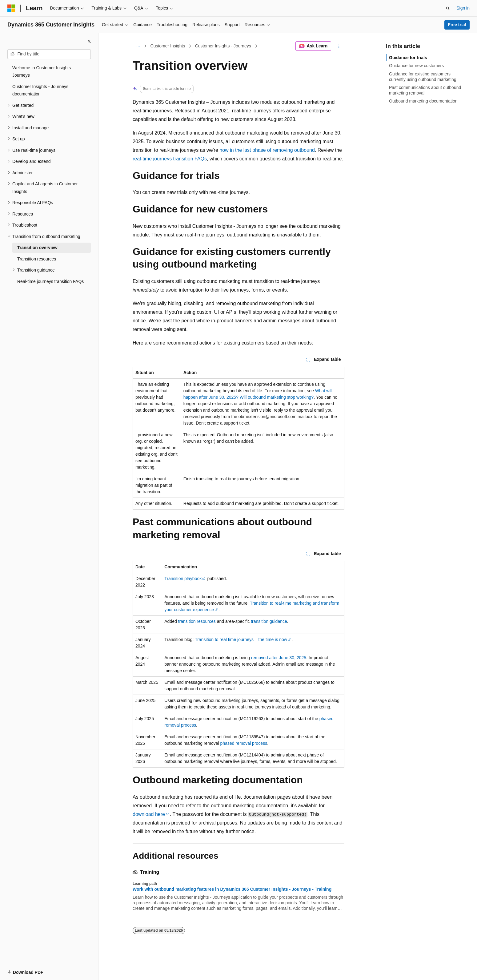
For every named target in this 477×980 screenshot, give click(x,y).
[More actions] (339, 46)
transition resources (197, 621)
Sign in (463, 8)
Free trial (457, 25)
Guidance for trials (408, 58)
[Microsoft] (11, 8)
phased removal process (244, 743)
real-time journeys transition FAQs (170, 159)
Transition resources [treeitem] (37, 259)
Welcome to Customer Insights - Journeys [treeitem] (43, 72)
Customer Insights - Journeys (223, 46)
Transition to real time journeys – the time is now (241, 639)
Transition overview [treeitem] (37, 248)
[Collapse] (89, 41)
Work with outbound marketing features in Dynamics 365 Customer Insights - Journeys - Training (232, 889)
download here (149, 814)
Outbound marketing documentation (423, 101)
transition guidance (269, 621)
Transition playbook (183, 579)
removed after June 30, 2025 (279, 658)
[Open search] (448, 8)
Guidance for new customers (416, 66)
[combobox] (49, 54)
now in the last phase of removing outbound (267, 150)
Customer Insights (168, 46)
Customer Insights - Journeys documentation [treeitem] (40, 90)
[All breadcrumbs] (138, 46)
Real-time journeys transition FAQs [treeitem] (50, 281)
